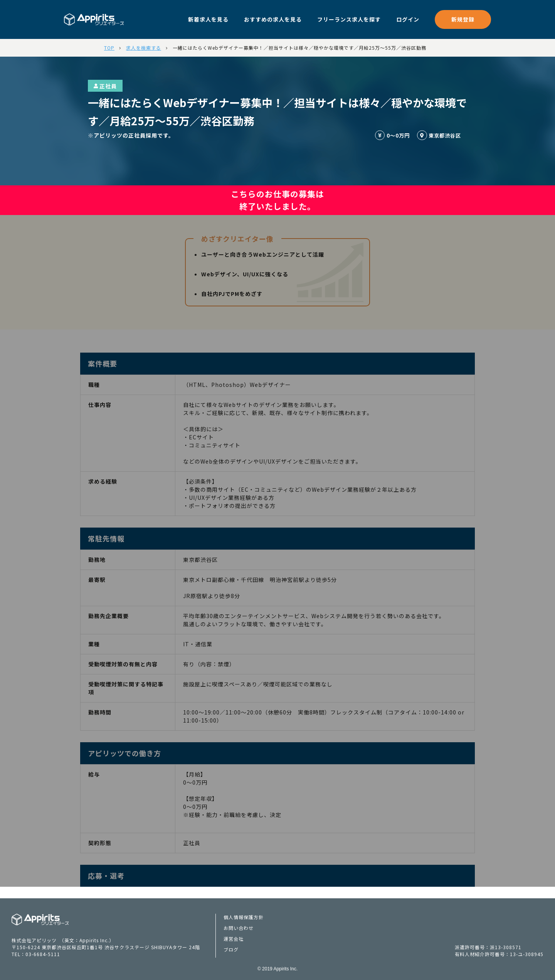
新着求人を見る (208, 19)
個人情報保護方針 (244, 917)
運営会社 (234, 939)
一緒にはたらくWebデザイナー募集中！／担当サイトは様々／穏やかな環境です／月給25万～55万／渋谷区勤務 (299, 48)
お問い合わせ (239, 928)
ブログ (231, 949)
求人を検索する (144, 48)
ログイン (408, 19)
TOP (109, 48)
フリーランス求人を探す (349, 19)
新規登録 (463, 19)
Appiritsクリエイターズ (40, 919)
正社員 (105, 86)
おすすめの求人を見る (273, 19)
